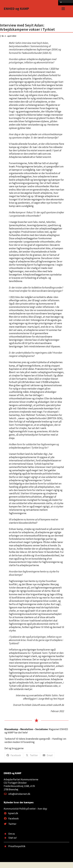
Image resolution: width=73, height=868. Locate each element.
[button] (63, 9)
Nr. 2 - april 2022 (9, 36)
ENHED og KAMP (16, 9)
